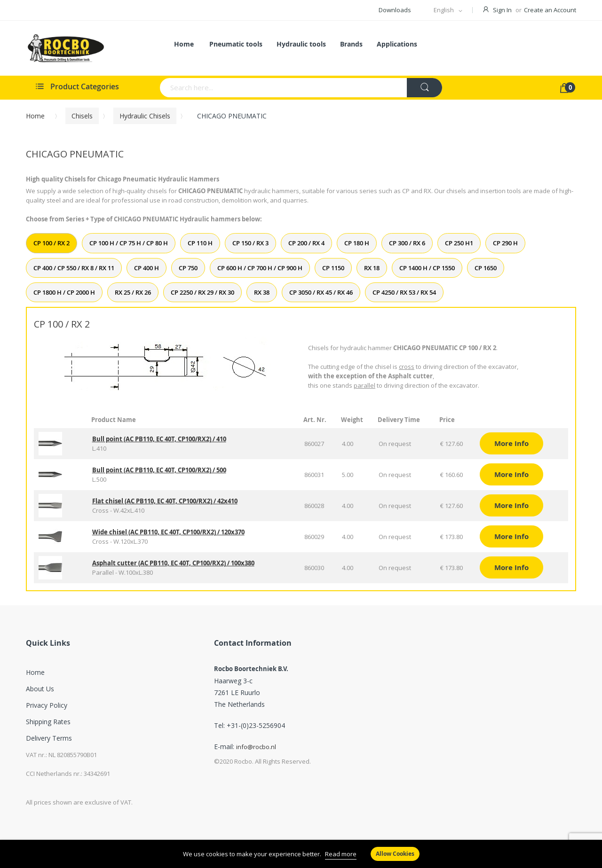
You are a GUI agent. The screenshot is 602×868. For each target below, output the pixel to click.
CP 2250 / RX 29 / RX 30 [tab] (202, 292)
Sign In (502, 10)
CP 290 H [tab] (505, 243)
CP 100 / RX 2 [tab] (51, 243)
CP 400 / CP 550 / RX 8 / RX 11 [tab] (74, 268)
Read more (341, 854)
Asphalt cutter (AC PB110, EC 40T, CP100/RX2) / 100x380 (173, 563)
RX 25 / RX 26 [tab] (133, 292)
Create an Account (550, 10)
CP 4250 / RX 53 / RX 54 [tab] (404, 292)
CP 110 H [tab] (200, 243)
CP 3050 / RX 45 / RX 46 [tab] (321, 292)
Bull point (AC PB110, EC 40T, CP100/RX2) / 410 (159, 439)
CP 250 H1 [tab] (459, 243)
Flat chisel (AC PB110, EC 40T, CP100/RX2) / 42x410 (165, 501)
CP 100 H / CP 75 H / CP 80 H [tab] (129, 243)
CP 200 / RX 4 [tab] (306, 243)
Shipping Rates (48, 722)
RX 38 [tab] (262, 292)
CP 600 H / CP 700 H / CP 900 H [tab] (260, 268)
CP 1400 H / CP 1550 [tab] (427, 268)
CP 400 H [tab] (147, 268)
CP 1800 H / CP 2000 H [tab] (64, 292)
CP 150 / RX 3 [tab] (250, 243)
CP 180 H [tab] (357, 243)
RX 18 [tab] (372, 268)
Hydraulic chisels (145, 116)
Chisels (82, 116)
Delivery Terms (49, 738)
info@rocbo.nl (256, 747)
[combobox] (247, 88)
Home (35, 116)
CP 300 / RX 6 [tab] (407, 243)
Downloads (395, 10)
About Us (40, 689)
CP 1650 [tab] (486, 268)
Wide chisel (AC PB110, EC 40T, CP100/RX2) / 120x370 (168, 532)
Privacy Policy (47, 705)
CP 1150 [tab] (333, 268)
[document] (301, 854)
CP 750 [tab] (188, 268)
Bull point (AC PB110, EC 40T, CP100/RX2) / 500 (159, 470)
